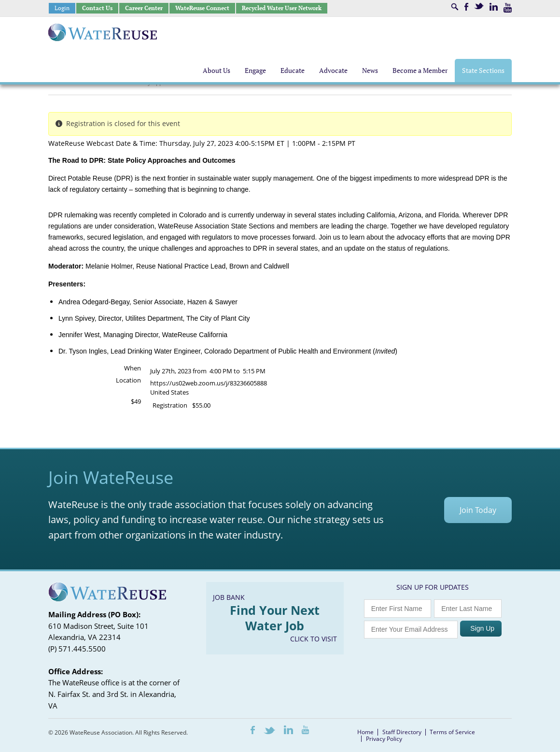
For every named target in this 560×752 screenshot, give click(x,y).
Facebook (466, 7)
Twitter (479, 6)
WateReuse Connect (202, 8)
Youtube (508, 8)
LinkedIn (494, 7)
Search (455, 7)
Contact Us (97, 8)
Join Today (478, 510)
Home (365, 732)
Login (62, 8)
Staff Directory (402, 732)
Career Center (144, 8)
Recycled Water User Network (282, 8)
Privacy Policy (384, 739)
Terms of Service (452, 732)
